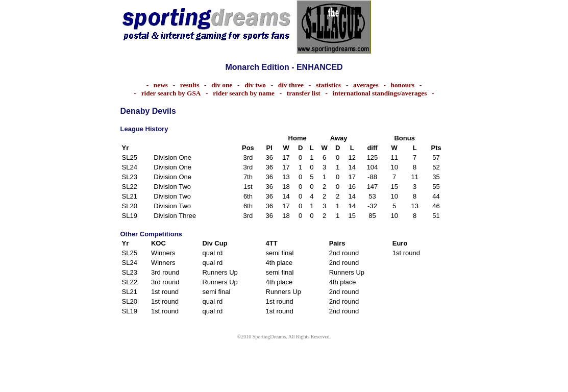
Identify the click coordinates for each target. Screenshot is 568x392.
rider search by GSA (171, 93)
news (161, 85)
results (190, 85)
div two (255, 85)
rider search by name (244, 93)
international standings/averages (380, 93)
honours (403, 85)
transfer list (304, 93)
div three (291, 85)
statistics (331, 85)
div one (222, 85)
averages (366, 85)
